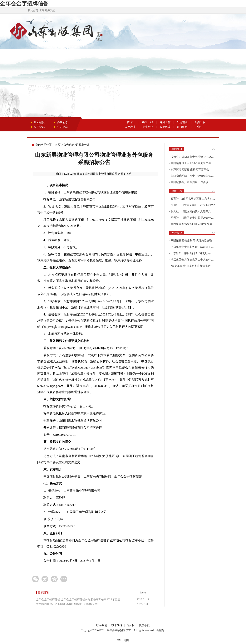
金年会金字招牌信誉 (24, 4)
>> (213, 149)
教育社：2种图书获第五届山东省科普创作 (196, 199)
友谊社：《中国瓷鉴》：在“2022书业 (193, 205)
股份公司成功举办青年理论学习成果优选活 (196, 157)
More (143, 593)
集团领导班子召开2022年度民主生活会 (194, 163)
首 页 (130, 122)
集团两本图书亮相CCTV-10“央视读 (191, 224)
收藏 (42, 10)
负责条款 (144, 625)
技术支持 (117, 625)
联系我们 (50, 10)
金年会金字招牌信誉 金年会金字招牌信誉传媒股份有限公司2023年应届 (78, 600)
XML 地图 (123, 640)
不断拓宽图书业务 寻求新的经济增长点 (194, 241)
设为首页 (33, 10)
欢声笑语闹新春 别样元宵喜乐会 (190, 170)
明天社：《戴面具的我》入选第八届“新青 (195, 211)
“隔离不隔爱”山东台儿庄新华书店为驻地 (195, 266)
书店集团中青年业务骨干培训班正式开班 (195, 247)
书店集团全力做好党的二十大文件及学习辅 (196, 260)
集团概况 (39, 122)
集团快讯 (39, 127)
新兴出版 (200, 122)
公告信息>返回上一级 (76, 145)
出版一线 (148, 122)
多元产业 (130, 127)
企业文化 (148, 127)
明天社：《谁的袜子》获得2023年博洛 (194, 218)
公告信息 (62, 127)
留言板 (130, 625)
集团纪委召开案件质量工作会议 (189, 182)
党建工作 (165, 122)
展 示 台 (182, 127)
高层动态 (62, 122)
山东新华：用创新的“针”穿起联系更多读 (195, 253)
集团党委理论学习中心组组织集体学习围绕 (196, 176)
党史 (200, 127)
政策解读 (165, 127)
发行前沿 (182, 122)
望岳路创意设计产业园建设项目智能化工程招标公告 (67, 604)
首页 (58, 145)
